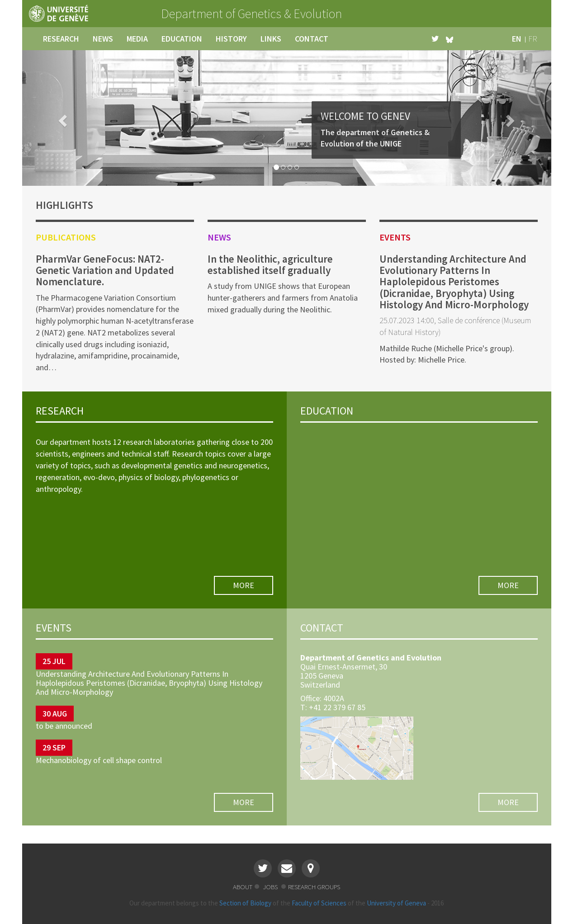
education (182, 39)
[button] (62, 118)
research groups (314, 887)
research (61, 39)
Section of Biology (245, 903)
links (271, 39)
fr (533, 39)
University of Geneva (396, 903)
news (103, 39)
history (231, 39)
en (517, 39)
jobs (271, 887)
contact (312, 39)
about (243, 887)
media (137, 39)
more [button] (244, 585)
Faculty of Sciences (319, 903)
